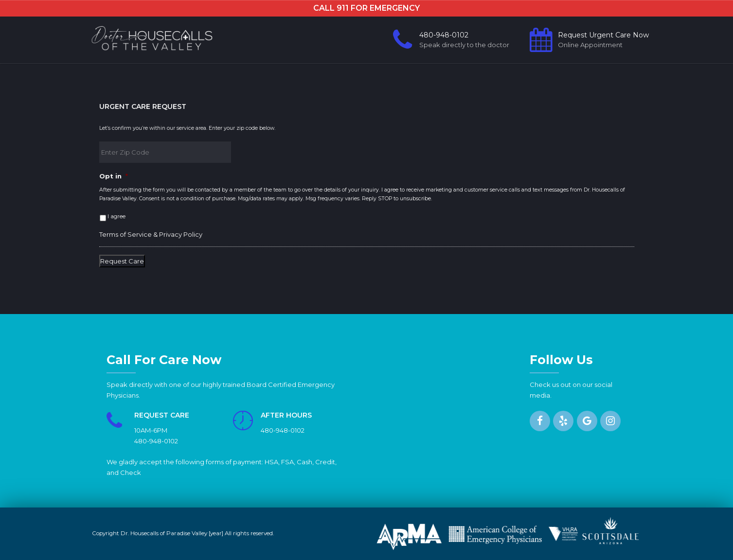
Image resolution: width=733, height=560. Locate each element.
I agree (116, 216)
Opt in (114, 176)
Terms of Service (125, 234)
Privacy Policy (181, 234)
